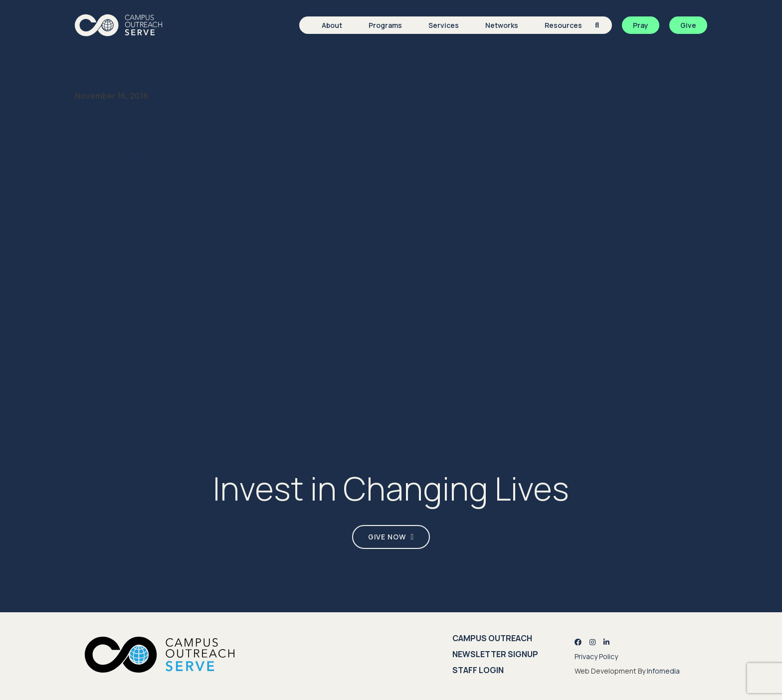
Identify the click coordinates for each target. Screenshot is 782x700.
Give (688, 25)
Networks (502, 25)
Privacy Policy (596, 656)
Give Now (387, 537)
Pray (641, 25)
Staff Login (478, 670)
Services (444, 25)
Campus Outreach (492, 638)
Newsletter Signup (495, 654)
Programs (385, 25)
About (332, 25)
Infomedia (663, 671)
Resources (563, 25)
